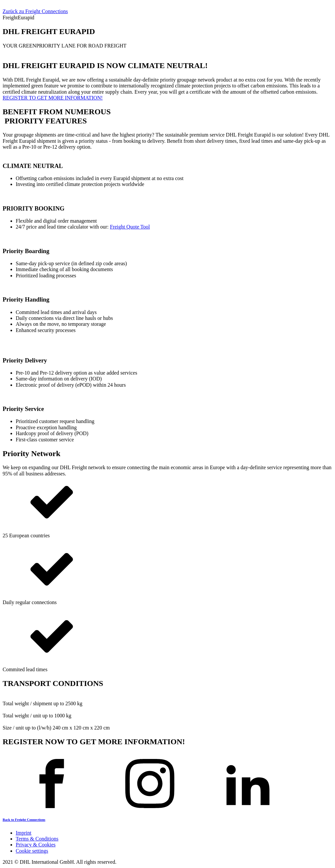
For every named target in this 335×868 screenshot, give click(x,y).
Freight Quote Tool (130, 227)
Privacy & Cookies (36, 845)
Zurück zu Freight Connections (35, 11)
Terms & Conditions (37, 839)
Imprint (24, 833)
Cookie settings (32, 851)
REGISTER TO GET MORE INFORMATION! (53, 98)
